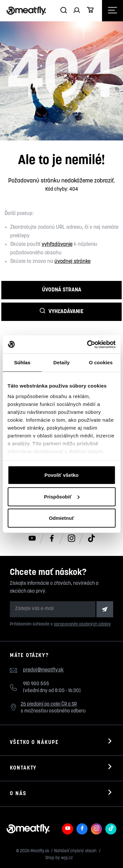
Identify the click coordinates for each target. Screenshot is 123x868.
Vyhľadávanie (62, 311)
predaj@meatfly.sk (43, 670)
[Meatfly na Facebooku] (52, 539)
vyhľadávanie (57, 244)
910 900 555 (36, 684)
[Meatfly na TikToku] (91, 539)
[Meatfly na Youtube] (32, 539)
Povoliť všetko (62, 475)
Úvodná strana (62, 290)
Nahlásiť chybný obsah (76, 851)
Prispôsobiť (62, 496)
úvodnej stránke (72, 262)
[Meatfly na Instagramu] (72, 539)
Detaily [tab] (62, 362)
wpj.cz (67, 858)
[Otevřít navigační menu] (113, 11)
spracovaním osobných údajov (82, 624)
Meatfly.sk (40, 851)
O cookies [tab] (101, 362)
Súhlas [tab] (22, 362)
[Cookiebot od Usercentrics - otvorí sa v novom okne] (88, 344)
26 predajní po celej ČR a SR (49, 704)
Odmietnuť (61, 518)
